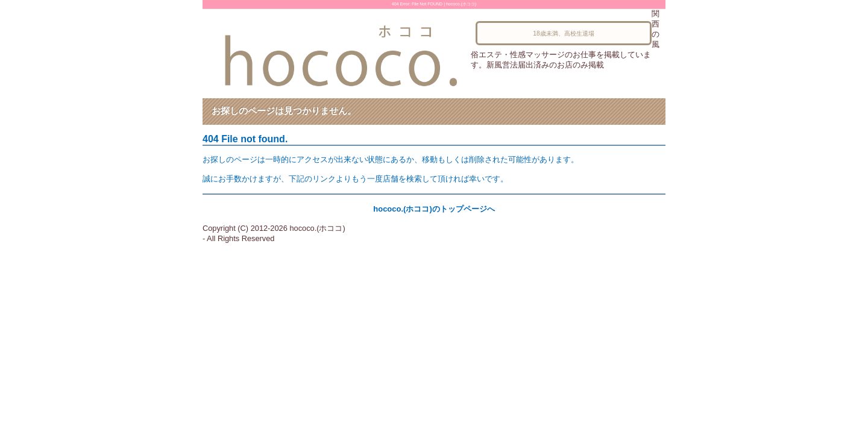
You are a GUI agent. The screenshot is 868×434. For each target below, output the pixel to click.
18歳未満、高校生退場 (563, 33)
